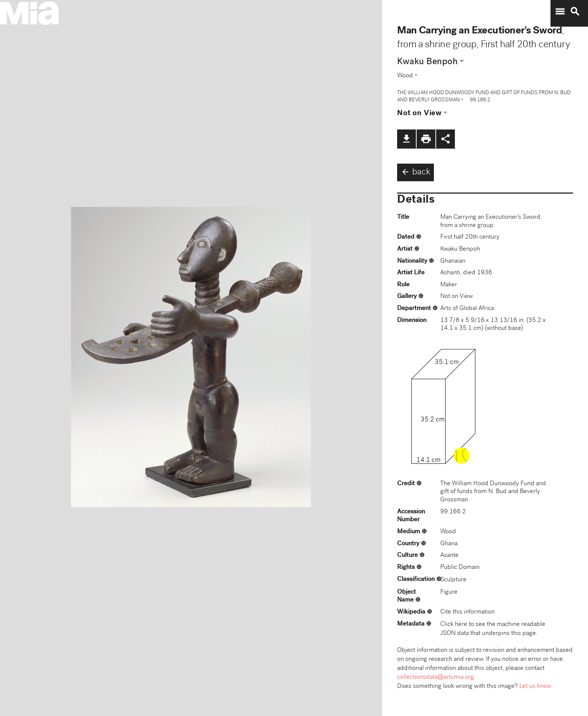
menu (560, 12)
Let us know (535, 687)
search (575, 12)
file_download (406, 139)
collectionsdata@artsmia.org (436, 678)
